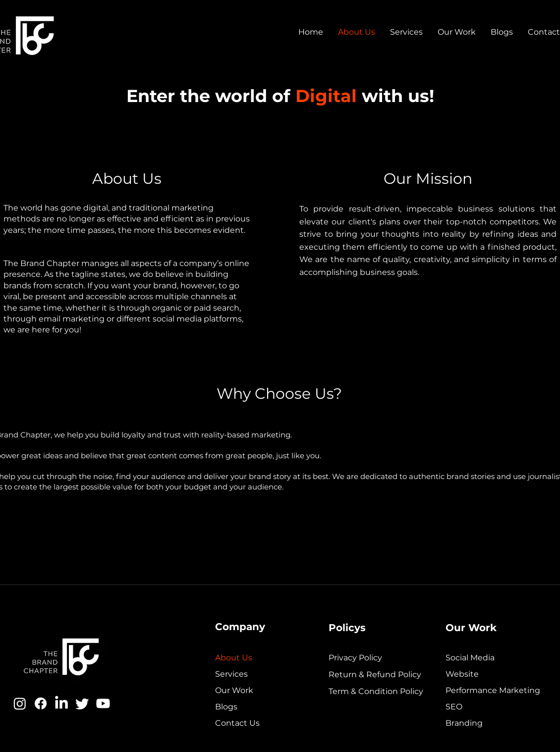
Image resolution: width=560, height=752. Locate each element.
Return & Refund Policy (367, 674)
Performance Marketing (493, 690)
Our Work (234, 690)
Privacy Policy (355, 658)
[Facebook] (41, 703)
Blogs (226, 707)
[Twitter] (82, 703)
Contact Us (237, 723)
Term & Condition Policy (367, 691)
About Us (234, 658)
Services (231, 674)
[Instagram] (20, 703)
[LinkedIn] (61, 703)
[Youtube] (103, 703)
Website (462, 674)
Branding (464, 723)
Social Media (470, 658)
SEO (454, 707)
